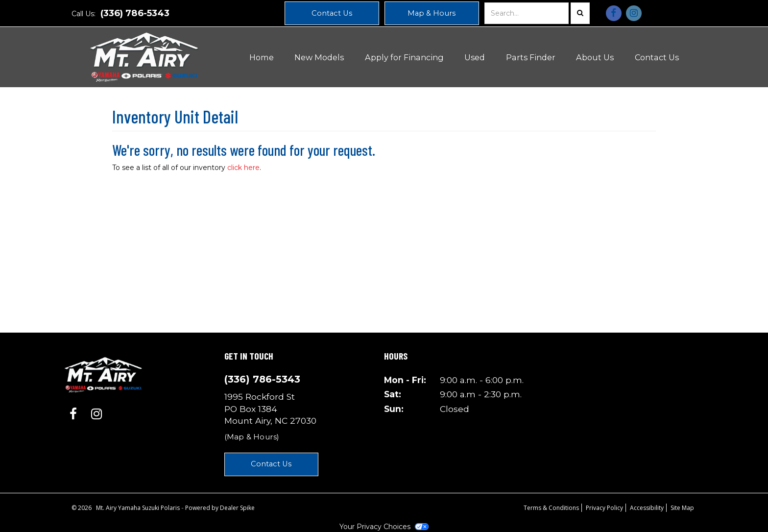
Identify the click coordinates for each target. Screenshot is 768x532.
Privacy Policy (604, 508)
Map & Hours (432, 13)
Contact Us (332, 13)
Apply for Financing (404, 57)
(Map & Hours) (252, 437)
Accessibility (647, 508)
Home (262, 57)
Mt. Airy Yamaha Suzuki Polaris (139, 508)
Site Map (682, 508)
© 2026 (84, 508)
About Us (595, 57)
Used (475, 57)
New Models (319, 57)
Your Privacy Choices (384, 527)
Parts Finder (531, 57)
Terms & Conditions (551, 508)
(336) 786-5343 (135, 13)
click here (243, 168)
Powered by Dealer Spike (220, 508)
